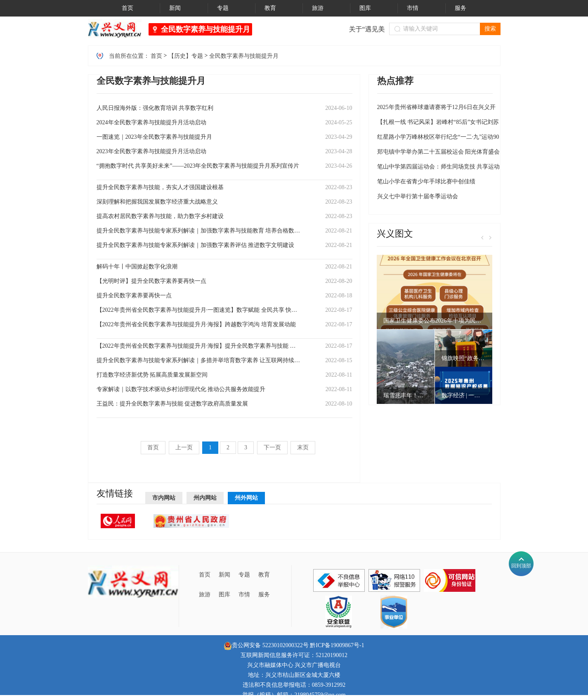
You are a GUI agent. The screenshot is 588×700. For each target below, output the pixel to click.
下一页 (272, 447)
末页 (303, 447)
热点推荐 (395, 81)
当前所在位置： (129, 56)
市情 (244, 594)
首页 (156, 56)
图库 (224, 594)
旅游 (205, 594)
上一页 (184, 447)
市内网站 (164, 498)
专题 (244, 575)
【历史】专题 (186, 56)
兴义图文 (395, 234)
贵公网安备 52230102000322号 (266, 645)
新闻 (224, 575)
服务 (264, 594)
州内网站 (205, 498)
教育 (264, 575)
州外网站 (246, 498)
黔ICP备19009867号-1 (337, 645)
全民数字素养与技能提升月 (205, 29)
